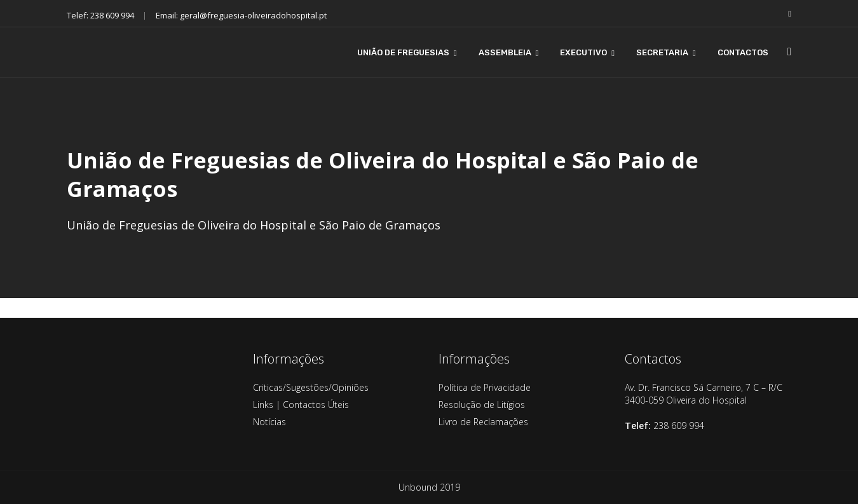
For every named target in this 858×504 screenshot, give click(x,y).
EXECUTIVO (583, 52)
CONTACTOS (743, 52)
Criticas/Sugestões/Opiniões (311, 387)
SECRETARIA (662, 52)
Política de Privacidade (485, 387)
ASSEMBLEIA (505, 52)
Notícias (269, 422)
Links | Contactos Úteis (301, 405)
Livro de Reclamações (483, 422)
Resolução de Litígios (482, 405)
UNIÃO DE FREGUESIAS (403, 52)
